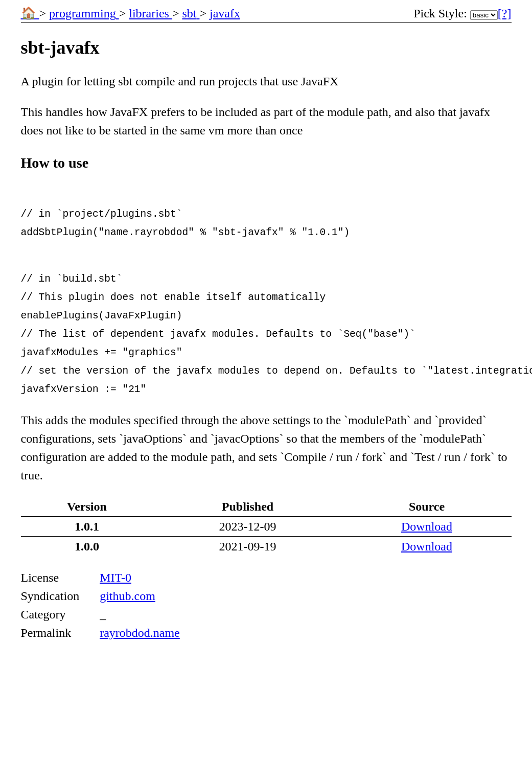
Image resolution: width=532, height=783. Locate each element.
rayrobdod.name (140, 633)
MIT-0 (115, 578)
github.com (128, 596)
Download (427, 526)
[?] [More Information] (505, 13)
